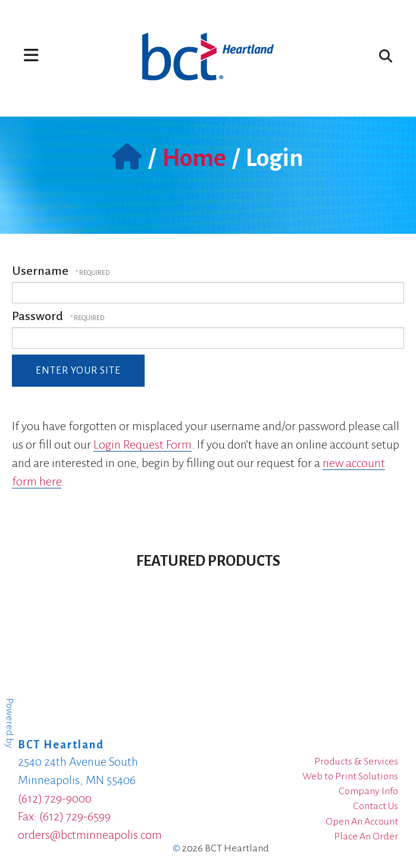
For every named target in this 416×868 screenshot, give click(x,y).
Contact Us (376, 806)
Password (37, 316)
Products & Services (356, 762)
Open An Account (362, 822)
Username (40, 271)
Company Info (368, 791)
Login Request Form (143, 444)
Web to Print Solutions (350, 776)
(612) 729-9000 (55, 798)
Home (194, 158)
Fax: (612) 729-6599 (64, 816)
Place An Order (366, 836)
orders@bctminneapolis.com (90, 835)
